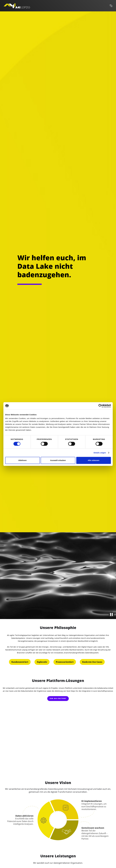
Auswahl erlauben (58, 460)
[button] (111, 6)
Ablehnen (22, 460)
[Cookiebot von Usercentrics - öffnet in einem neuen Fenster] (100, 406)
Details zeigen (100, 453)
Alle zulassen (93, 460)
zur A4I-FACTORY (58, 698)
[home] (55, 6)
